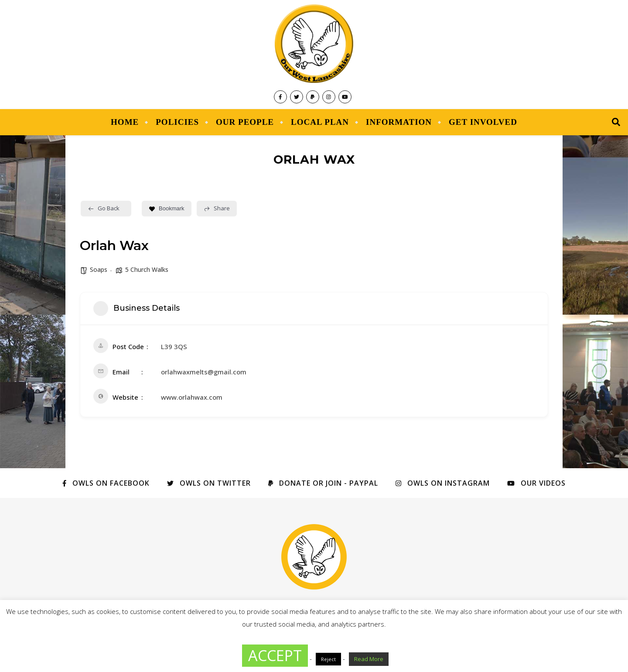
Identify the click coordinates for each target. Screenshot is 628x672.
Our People (245, 122)
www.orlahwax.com (192, 397)
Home (125, 122)
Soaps (99, 269)
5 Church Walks (147, 269)
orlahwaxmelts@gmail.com (204, 372)
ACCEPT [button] (275, 655)
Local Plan (320, 122)
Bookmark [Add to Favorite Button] (167, 208)
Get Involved (483, 122)
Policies (177, 122)
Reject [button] (328, 659)
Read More (369, 659)
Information (399, 122)
